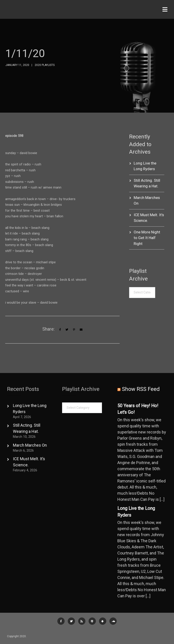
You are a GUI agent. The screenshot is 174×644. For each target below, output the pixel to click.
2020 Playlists (45, 65)
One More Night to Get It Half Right (147, 238)
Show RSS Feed (141, 389)
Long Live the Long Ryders (136, 512)
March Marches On (30, 445)
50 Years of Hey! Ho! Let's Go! (138, 409)
